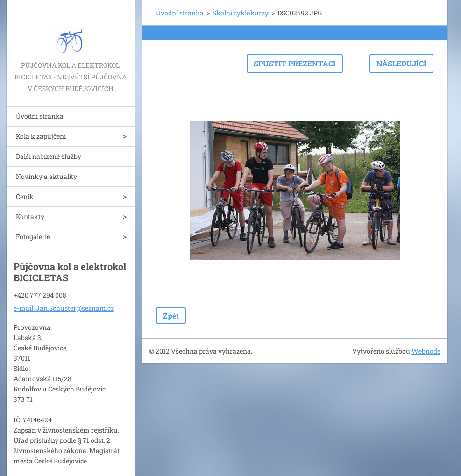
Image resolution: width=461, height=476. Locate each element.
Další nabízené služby (49, 156)
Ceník (25, 196)
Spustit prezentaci (295, 63)
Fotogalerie (33, 237)
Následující (401, 63)
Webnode (426, 351)
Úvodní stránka (40, 116)
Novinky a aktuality (46, 176)
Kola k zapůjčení (41, 136)
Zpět (171, 316)
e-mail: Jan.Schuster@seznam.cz (64, 308)
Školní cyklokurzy (241, 13)
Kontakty (30, 217)
